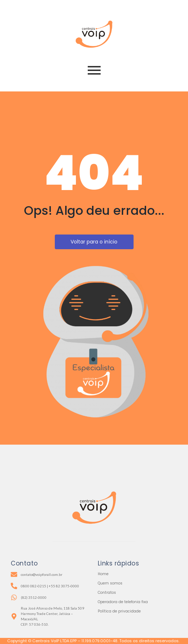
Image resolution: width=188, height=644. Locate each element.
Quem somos (110, 583)
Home (103, 574)
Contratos (107, 593)
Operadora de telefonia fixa (123, 602)
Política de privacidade (119, 611)
